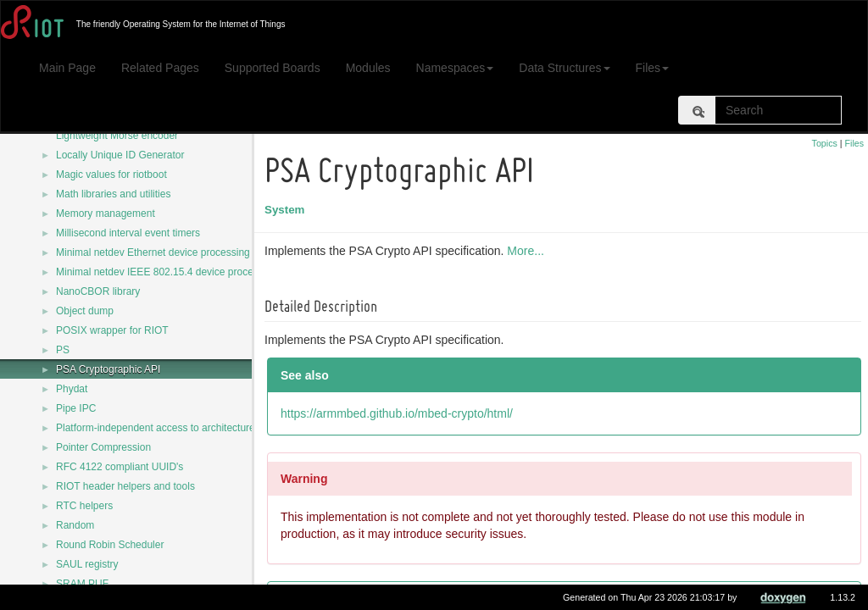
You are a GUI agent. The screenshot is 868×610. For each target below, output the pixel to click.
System (287, 210)
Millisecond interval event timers (128, 233)
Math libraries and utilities (113, 194)
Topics (825, 143)
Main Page (67, 68)
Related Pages (160, 68)
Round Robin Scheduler (110, 545)
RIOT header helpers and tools (125, 486)
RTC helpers (84, 506)
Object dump (85, 311)
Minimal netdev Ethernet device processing (153, 252)
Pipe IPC (76, 408)
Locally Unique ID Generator (120, 155)
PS (63, 350)
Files (653, 68)
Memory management (106, 213)
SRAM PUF (82, 584)
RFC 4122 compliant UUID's (120, 467)
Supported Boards (273, 68)
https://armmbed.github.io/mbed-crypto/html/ (399, 413)
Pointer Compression (103, 447)
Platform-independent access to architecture (156, 428)
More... (528, 251)
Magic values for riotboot (111, 175)
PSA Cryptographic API (108, 369)
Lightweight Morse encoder (117, 136)
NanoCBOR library (98, 291)
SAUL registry (87, 564)
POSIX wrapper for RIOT (112, 330)
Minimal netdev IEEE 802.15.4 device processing (167, 272)
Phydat (72, 389)
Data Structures (564, 68)
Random (75, 525)
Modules (368, 68)
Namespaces (455, 68)
